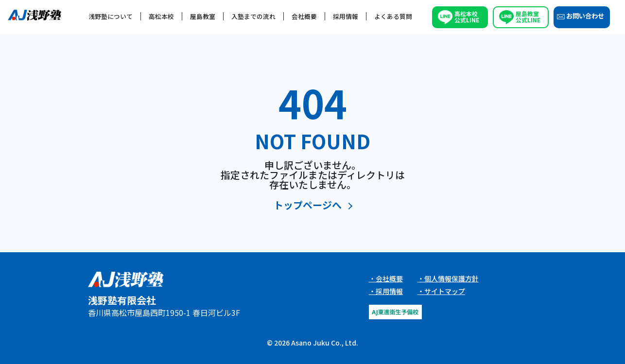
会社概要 (304, 16)
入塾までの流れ (253, 16)
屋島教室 (203, 16)
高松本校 (161, 16)
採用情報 (346, 16)
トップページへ (308, 206)
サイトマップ (445, 291)
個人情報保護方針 (451, 278)
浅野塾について (111, 16)
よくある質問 (393, 16)
